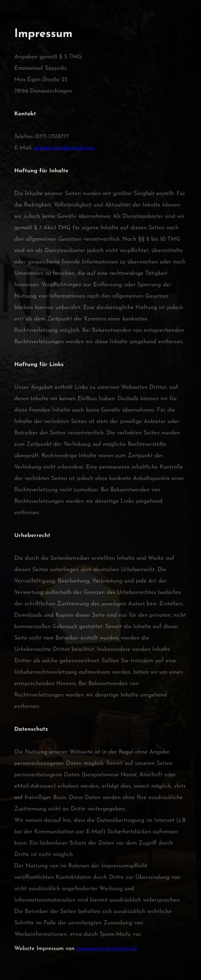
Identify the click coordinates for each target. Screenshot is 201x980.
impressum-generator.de (107, 949)
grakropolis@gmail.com (64, 148)
